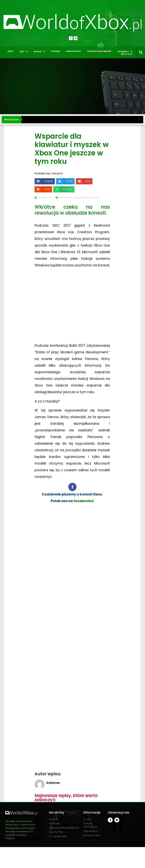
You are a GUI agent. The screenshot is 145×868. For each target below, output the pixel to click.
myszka (77, 198)
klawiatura (65, 198)
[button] (45, 181)
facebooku (83, 501)
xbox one (94, 198)
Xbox (85, 198)
